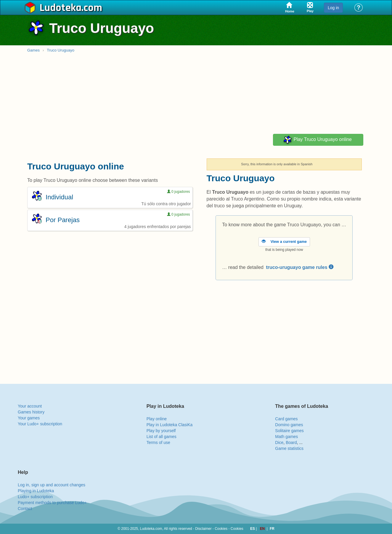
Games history (31, 412)
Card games (286, 419)
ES (253, 529)
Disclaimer (203, 529)
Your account (30, 406)
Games (33, 50)
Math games (286, 437)
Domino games (289, 425)
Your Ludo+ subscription (40, 424)
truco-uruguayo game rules (300, 267)
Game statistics (289, 448)
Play (317, 140)
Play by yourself (161, 431)
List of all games (162, 437)
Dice (279, 442)
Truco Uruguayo (61, 50)
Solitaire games (289, 431)
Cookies (221, 529)
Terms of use (158, 442)
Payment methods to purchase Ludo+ (52, 503)
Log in (333, 8)
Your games (29, 418)
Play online (157, 419)
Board (291, 442)
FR (272, 529)
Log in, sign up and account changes (52, 485)
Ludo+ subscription (35, 497)
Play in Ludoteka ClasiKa (170, 425)
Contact (25, 509)
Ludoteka (61, 8)
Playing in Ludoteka (36, 491)
